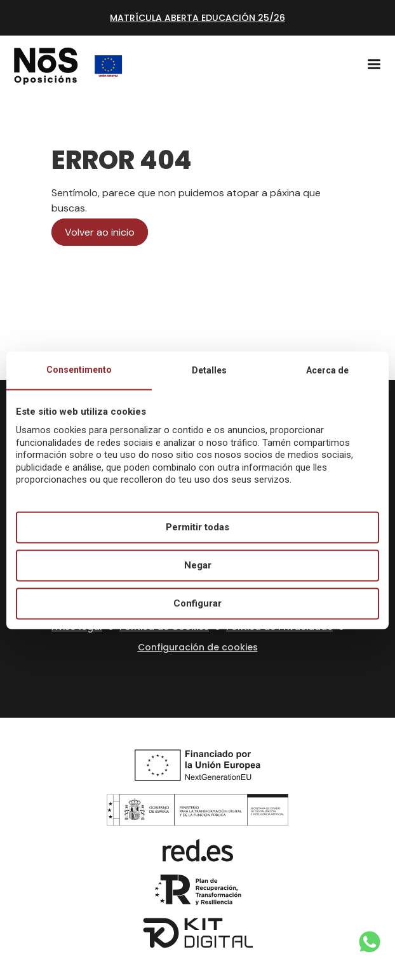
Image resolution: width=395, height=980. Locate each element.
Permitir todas (197, 527)
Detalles (209, 370)
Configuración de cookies (198, 647)
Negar (198, 565)
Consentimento (79, 370)
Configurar (197, 603)
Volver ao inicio (100, 232)
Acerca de (327, 370)
